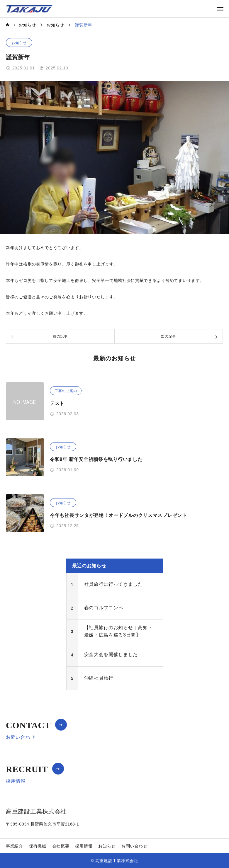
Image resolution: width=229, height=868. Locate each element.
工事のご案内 (66, 391)
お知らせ (19, 43)
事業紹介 (15, 846)
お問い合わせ (134, 846)
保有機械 (38, 846)
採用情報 (84, 846)
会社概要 (61, 846)
